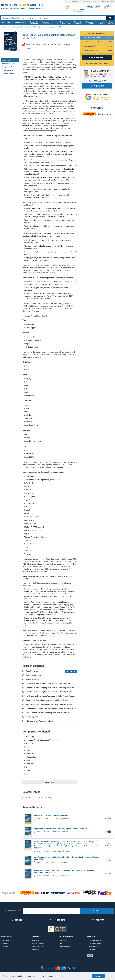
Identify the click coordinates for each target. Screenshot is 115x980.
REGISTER (97, 911)
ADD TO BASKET (97, 57)
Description (6, 60)
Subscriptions (36, 949)
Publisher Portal (95, 943)
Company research (38, 943)
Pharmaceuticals (20, 23)
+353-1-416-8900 (93, 6)
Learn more (59, 976)
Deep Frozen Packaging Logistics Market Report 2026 (54, 815)
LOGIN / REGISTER (107, 1)
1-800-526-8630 (78, 10)
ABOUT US (75, 1)
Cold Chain (28, 797)
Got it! (99, 976)
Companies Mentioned (10, 67)
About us (6, 940)
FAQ (95, 1)
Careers (6, 943)
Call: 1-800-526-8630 (97, 81)
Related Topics (7, 70)
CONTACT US (86, 1)
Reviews (5, 946)
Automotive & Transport (78, 23)
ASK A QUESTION (97, 86)
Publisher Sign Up (95, 940)
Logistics (39, 797)
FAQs (62, 943)
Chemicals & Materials (34, 23)
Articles (92, 949)
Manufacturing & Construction (47, 23)
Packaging (49, 797)
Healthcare (6, 23)
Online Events (94, 946)
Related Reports (8, 74)
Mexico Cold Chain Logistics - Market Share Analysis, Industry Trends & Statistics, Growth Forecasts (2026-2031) (65, 871)
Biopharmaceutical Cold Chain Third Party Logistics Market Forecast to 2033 (63, 829)
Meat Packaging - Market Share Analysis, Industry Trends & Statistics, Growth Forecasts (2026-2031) (67, 858)
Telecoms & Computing (90, 23)
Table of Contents (8, 64)
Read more (50, 782)
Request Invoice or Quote (97, 64)
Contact (63, 940)
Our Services (111, 23)
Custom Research (38, 946)
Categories (35, 940)
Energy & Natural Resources (63, 23)
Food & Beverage (101, 23)
